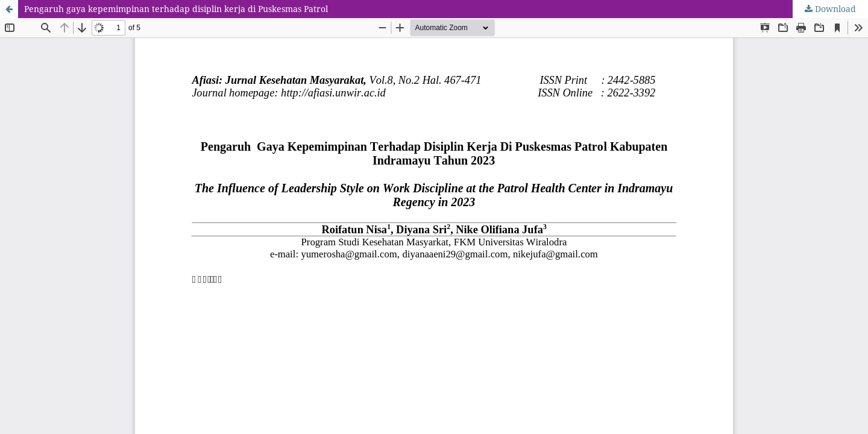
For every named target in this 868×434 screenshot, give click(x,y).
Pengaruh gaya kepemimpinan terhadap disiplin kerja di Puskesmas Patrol (176, 9)
